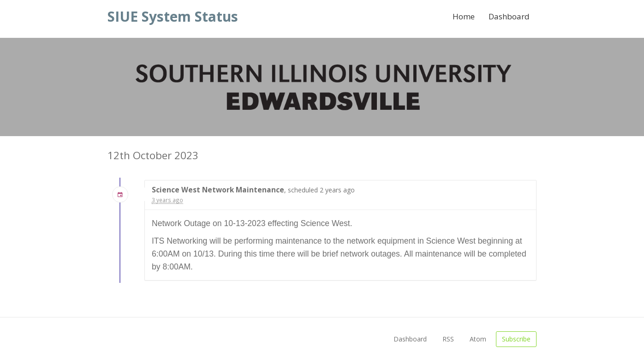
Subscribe (516, 339)
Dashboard (509, 16)
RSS (448, 339)
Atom (478, 339)
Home (464, 16)
